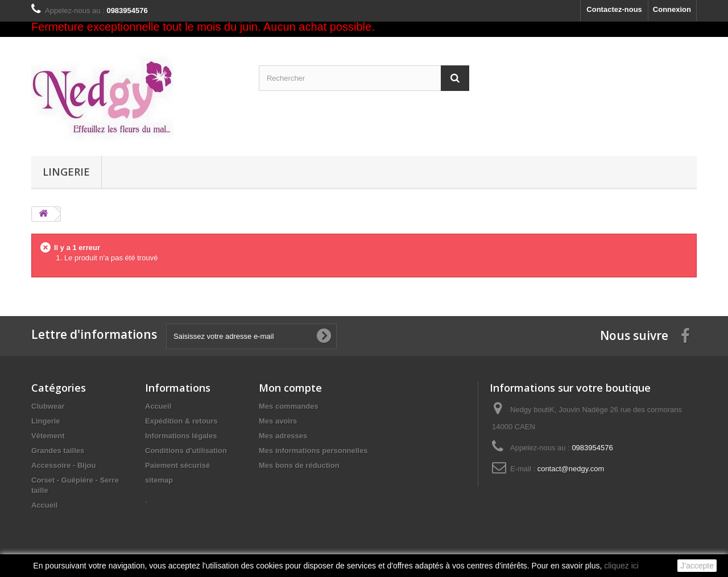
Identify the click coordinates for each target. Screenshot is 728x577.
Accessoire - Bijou (63, 465)
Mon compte (290, 388)
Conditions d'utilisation (186, 451)
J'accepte (697, 566)
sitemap (159, 480)
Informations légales (181, 436)
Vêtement (48, 436)
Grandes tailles (58, 451)
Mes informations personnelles (313, 451)
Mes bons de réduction (299, 465)
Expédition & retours (181, 421)
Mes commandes (289, 406)
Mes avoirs (278, 421)
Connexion (672, 9)
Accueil (44, 505)
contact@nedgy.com (571, 469)
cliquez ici (621, 566)
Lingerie (66, 172)
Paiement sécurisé (177, 465)
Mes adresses (283, 436)
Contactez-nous (614, 9)
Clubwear (48, 406)
